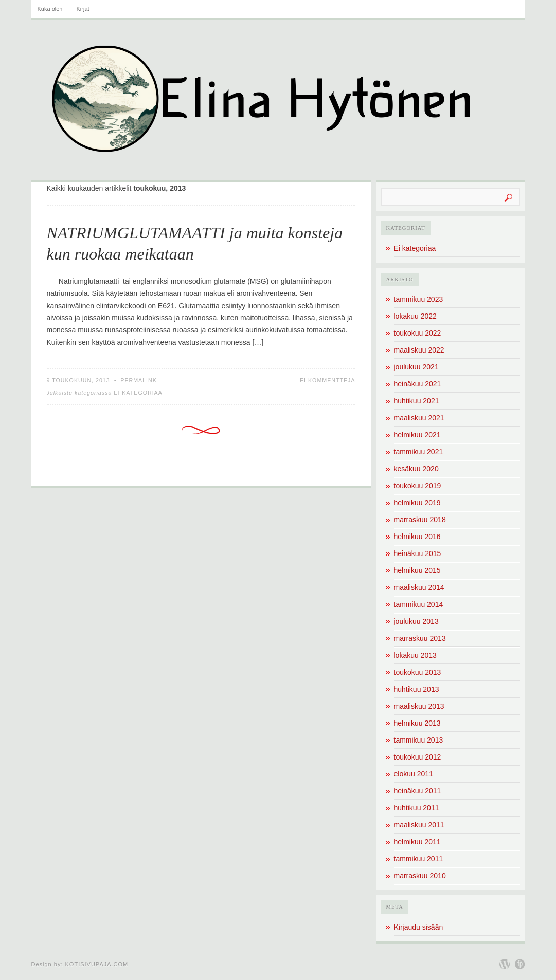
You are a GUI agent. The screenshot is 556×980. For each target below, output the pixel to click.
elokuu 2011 (414, 774)
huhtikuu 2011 (417, 808)
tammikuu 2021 (419, 452)
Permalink (139, 380)
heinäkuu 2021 (418, 384)
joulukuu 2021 (416, 367)
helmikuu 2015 (417, 570)
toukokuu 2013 (418, 672)
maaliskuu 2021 (419, 418)
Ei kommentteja (328, 380)
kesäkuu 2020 (416, 469)
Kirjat (83, 9)
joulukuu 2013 (416, 621)
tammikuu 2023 (419, 299)
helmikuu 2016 (417, 537)
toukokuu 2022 (418, 333)
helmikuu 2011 (417, 842)
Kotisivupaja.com (97, 964)
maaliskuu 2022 (419, 350)
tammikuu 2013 (419, 740)
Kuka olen (50, 9)
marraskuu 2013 (420, 638)
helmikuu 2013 (417, 723)
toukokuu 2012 (418, 757)
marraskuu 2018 (420, 520)
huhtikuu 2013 (417, 689)
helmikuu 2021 (417, 435)
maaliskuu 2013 (419, 706)
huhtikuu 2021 (417, 401)
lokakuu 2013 (415, 655)
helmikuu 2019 (417, 503)
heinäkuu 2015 (418, 553)
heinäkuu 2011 (418, 791)
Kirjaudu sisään (419, 927)
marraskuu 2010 (420, 876)
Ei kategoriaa (138, 393)
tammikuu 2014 (419, 604)
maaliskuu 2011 (419, 825)
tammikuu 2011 (419, 859)
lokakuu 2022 (415, 316)
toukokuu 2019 (418, 486)
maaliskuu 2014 (419, 587)
